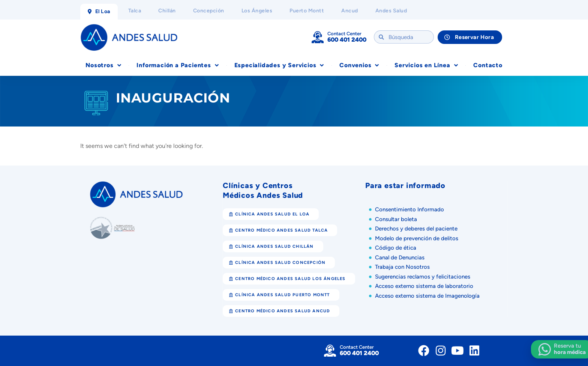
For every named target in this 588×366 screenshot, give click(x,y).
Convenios (359, 65)
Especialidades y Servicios (279, 65)
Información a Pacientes (178, 65)
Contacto (488, 65)
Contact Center (344, 34)
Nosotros (103, 65)
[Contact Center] (318, 37)
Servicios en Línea (426, 65)
